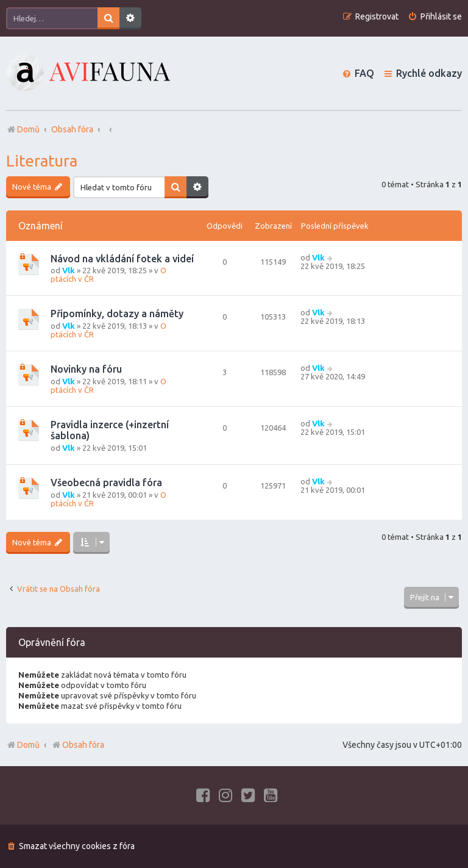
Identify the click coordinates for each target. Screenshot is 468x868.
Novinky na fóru (86, 369)
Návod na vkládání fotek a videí (122, 259)
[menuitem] (435, 17)
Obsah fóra (78, 745)
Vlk (69, 270)
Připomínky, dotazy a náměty (117, 314)
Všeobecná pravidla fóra (106, 482)
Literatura (42, 161)
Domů (28, 745)
